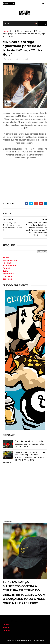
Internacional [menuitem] (9, 266)
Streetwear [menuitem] (9, 274)
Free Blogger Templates (35, 641)
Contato (7, 631)
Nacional (28, 31)
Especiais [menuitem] (7, 279)
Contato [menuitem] (7, 269)
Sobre (6, 628)
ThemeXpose (20, 641)
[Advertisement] (25, 493)
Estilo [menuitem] (5, 271)
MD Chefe (18, 31)
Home (5, 31)
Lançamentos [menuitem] (10, 260)
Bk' (11, 31)
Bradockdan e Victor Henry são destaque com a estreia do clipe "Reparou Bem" (30, 444)
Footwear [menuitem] (8, 277)
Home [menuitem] (6, 258)
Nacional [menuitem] (7, 263)
